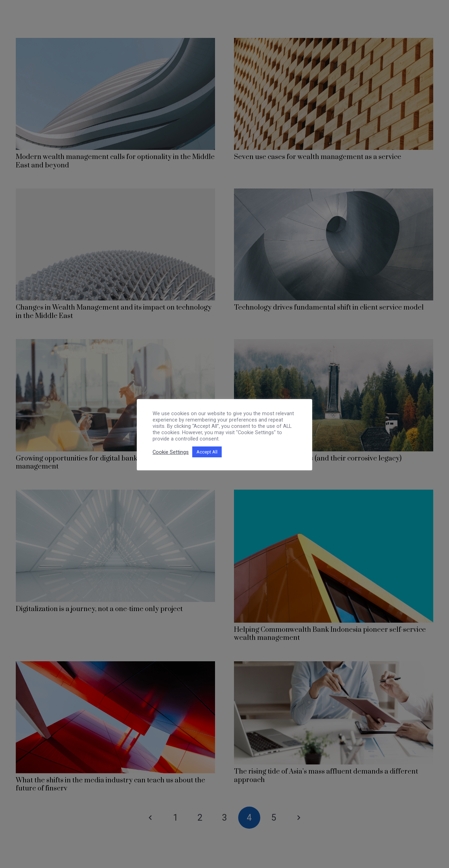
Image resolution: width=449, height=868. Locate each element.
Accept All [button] (207, 452)
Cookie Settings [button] (171, 452)
